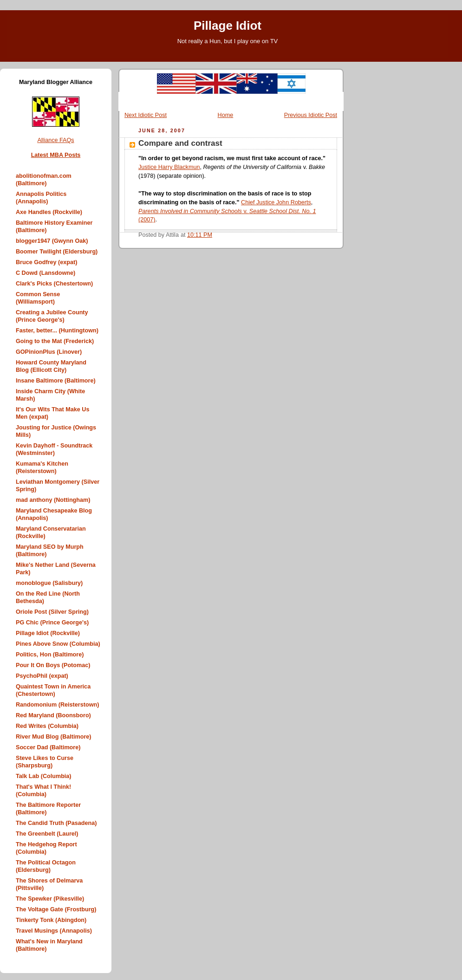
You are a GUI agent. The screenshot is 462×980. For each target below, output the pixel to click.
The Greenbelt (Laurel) (47, 834)
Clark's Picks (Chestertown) (54, 284)
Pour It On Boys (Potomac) (53, 665)
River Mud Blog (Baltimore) (54, 737)
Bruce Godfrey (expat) (46, 262)
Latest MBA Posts (56, 155)
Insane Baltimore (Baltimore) (56, 381)
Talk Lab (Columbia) (44, 776)
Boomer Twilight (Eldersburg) (57, 252)
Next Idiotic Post (146, 115)
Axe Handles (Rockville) (49, 212)
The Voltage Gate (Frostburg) (56, 909)
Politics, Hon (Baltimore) (50, 655)
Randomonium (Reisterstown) (57, 705)
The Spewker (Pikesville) (50, 899)
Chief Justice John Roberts (276, 202)
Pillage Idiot (228, 26)
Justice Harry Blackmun (169, 167)
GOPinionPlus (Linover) (49, 352)
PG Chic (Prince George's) (52, 623)
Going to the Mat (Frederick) (55, 341)
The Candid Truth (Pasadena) (56, 823)
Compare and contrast (180, 143)
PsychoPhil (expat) (42, 676)
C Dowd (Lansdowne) (46, 273)
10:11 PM (200, 235)
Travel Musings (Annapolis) (54, 931)
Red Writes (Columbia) (47, 726)
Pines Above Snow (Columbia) (58, 644)
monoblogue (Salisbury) (49, 583)
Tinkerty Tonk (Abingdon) (51, 920)
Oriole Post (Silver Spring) (52, 612)
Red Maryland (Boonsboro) (53, 715)
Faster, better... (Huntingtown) (57, 331)
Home (226, 115)
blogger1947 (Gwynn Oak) (52, 241)
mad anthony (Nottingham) (53, 500)
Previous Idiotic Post (311, 115)
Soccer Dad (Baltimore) (48, 747)
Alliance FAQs (55, 140)
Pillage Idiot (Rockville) (48, 633)
